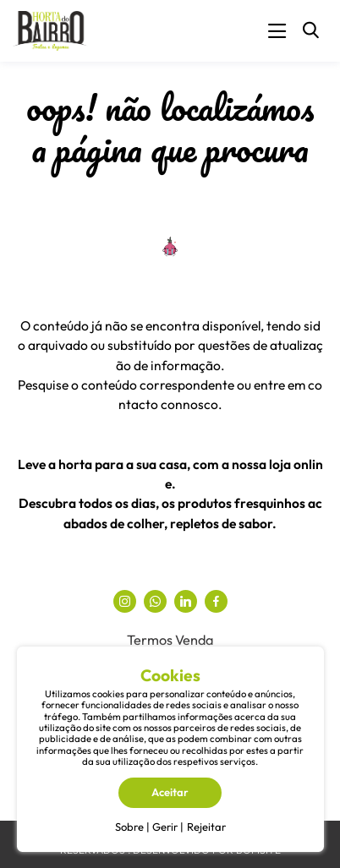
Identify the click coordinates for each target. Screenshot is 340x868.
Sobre (129, 827)
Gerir (165, 827)
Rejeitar (206, 827)
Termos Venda (170, 640)
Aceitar (170, 792)
